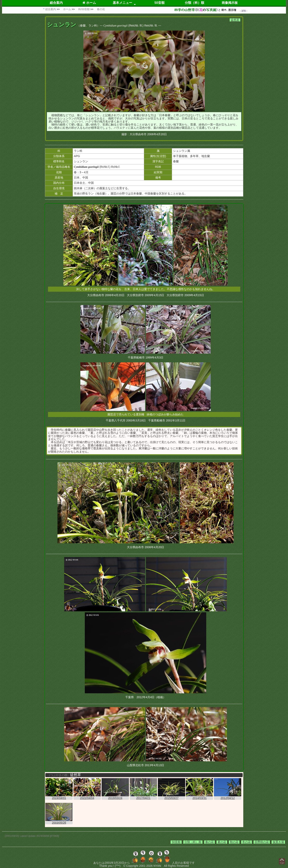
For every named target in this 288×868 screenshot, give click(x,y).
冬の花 (247, 842)
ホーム (89, 3)
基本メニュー (122, 3)
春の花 (209, 842)
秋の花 (234, 842)
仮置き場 (278, 842)
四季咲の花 (262, 842)
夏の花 (222, 842)
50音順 (159, 3)
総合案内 (56, 3)
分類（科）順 (194, 3)
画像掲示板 (230, 3)
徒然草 (235, 20)
